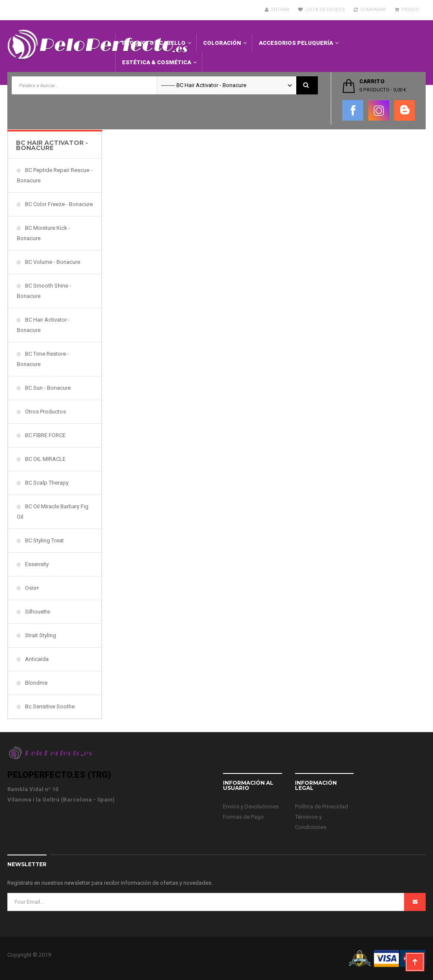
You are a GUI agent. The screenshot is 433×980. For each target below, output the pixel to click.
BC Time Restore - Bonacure (43, 359)
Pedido (407, 10)
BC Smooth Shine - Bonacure (44, 291)
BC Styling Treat (44, 540)
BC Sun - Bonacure (47, 388)
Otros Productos (45, 412)
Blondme (36, 683)
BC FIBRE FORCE (45, 435)
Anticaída (36, 659)
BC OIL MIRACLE (45, 459)
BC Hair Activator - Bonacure (43, 325)
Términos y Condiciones (311, 822)
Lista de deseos (322, 10)
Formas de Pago (243, 817)
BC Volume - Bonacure (52, 262)
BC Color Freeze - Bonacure (58, 204)
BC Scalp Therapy (46, 483)
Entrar (277, 10)
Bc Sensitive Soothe (49, 706)
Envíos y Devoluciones (251, 806)
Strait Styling (40, 635)
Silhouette (37, 612)
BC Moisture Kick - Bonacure (44, 233)
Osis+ (31, 588)
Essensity (36, 564)
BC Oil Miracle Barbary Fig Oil (53, 512)
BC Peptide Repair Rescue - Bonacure (55, 175)
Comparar (370, 10)
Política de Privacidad (322, 806)
